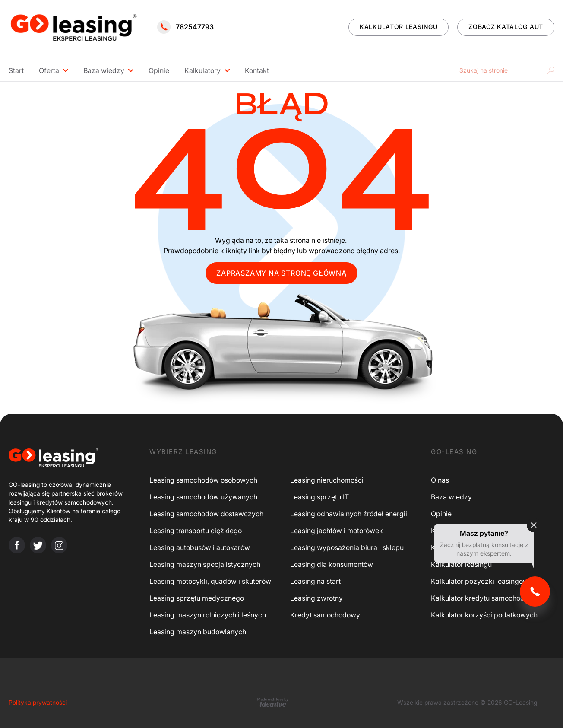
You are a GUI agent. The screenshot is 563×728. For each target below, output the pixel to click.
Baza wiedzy (104, 70)
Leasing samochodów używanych (203, 497)
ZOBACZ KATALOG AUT (506, 27)
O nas (440, 480)
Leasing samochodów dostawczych (206, 514)
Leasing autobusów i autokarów (200, 547)
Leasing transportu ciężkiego (196, 531)
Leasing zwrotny (316, 598)
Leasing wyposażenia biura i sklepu (347, 547)
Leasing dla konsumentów (332, 564)
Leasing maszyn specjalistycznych (205, 564)
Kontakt (257, 70)
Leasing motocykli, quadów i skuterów (210, 581)
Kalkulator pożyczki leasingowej (482, 581)
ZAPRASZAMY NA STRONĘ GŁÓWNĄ (281, 273)
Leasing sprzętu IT (319, 497)
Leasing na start (315, 581)
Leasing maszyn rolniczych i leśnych (208, 615)
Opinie (159, 70)
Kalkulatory (202, 70)
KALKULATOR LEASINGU (399, 27)
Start (16, 70)
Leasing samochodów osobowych (203, 480)
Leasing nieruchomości (327, 480)
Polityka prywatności (38, 702)
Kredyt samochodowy (325, 615)
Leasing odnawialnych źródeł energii (349, 514)
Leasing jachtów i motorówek (337, 531)
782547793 (185, 27)
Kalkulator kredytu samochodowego (489, 598)
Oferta (49, 70)
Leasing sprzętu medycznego (197, 598)
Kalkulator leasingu (461, 564)
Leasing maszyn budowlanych (198, 632)
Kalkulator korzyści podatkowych (484, 615)
